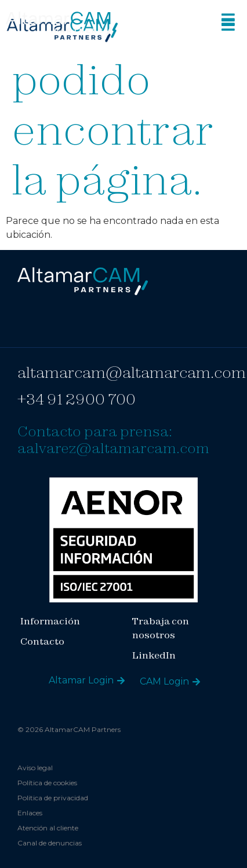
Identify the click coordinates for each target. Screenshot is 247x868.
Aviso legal (35, 768)
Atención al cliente (48, 828)
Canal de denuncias (50, 843)
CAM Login (164, 681)
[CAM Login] (196, 682)
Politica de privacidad (53, 798)
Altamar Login (81, 680)
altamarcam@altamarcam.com (132, 372)
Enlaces (30, 813)
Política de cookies (47, 783)
